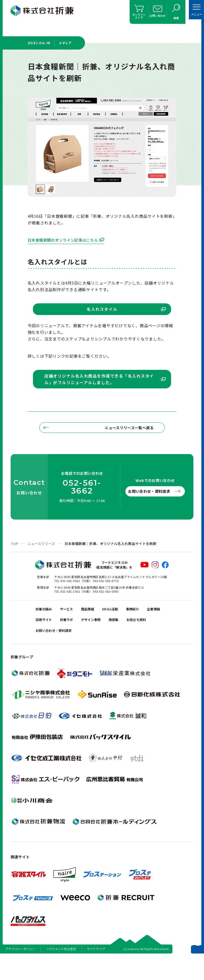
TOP (14, 560)
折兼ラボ (96, 640)
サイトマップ (96, 973)
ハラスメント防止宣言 (61, 973)
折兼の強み (46, 627)
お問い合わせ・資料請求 (152, 508)
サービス (72, 627)
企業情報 (44, 640)
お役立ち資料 (48, 654)
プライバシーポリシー (20, 973)
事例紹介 (148, 627)
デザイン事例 (125, 640)
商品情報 (96, 627)
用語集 (151, 640)
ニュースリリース (41, 560)
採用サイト (70, 640)
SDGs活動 (122, 627)
